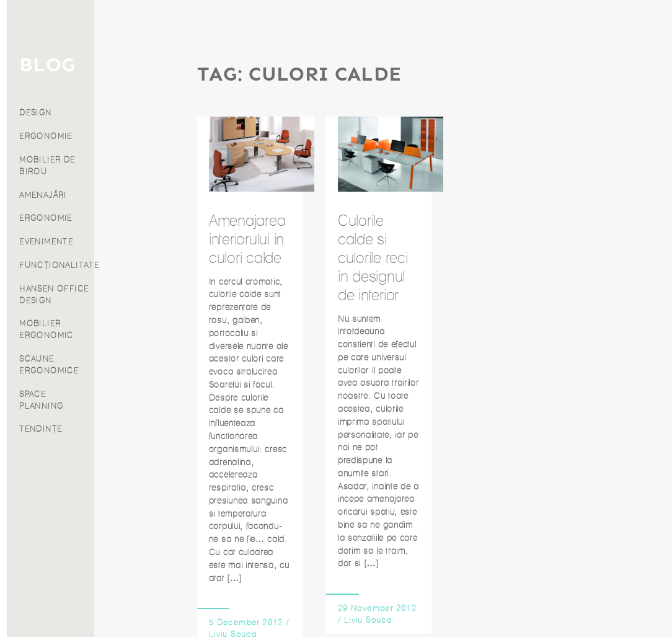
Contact (47, 183)
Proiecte (47, 118)
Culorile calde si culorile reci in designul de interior (373, 257)
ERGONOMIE (133, 136)
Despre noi (47, 150)
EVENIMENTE (134, 242)
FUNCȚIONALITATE (147, 265)
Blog (47, 134)
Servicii (47, 85)
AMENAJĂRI (130, 195)
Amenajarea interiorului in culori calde (247, 239)
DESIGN (123, 113)
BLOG (135, 65)
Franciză (47, 167)
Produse (47, 101)
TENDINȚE (128, 429)
